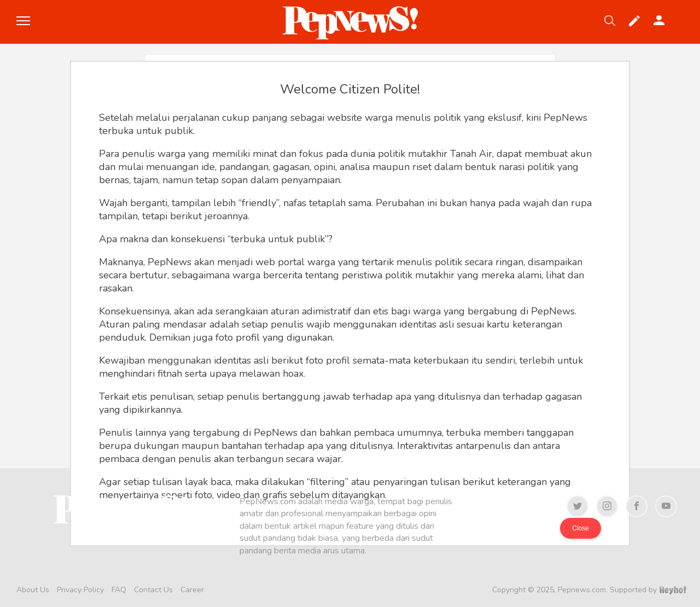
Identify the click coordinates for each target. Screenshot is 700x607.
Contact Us (153, 590)
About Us (33, 590)
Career (192, 590)
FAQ (119, 590)
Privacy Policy (80, 590)
